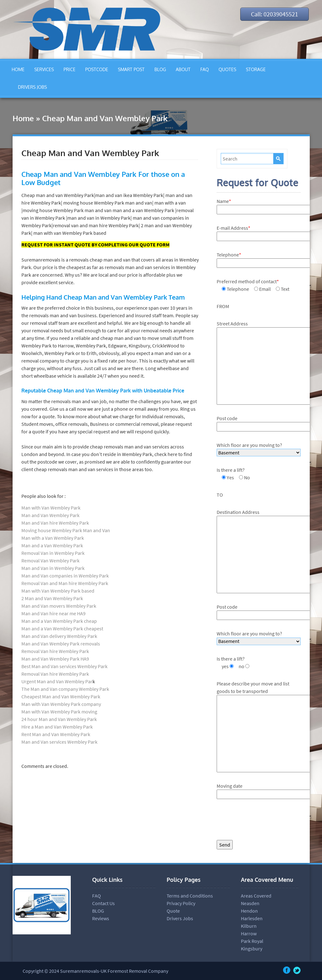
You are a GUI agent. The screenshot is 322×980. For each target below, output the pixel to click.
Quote (173, 911)
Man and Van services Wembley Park (59, 742)
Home (23, 118)
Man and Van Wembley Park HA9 (55, 659)
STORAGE (256, 69)
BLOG (160, 69)
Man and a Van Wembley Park (52, 545)
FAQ (205, 69)
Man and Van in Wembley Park (53, 568)
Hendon (249, 911)
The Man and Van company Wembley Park (65, 689)
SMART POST (131, 69)
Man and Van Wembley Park (50, 515)
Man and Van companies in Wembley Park (65, 576)
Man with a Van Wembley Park (53, 538)
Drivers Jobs (180, 918)
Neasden (250, 903)
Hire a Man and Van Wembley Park (57, 727)
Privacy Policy (181, 903)
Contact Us (103, 903)
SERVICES (44, 69)
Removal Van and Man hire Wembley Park (65, 583)
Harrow (249, 933)
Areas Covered (256, 896)
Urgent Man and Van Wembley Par (57, 681)
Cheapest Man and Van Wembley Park (61, 696)
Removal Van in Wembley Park (53, 553)
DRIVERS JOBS (32, 87)
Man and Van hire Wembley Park (55, 523)
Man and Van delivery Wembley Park (59, 636)
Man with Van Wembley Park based (58, 591)
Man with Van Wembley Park (51, 508)
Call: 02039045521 (274, 14)
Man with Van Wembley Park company (61, 704)
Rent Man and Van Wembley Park (56, 734)
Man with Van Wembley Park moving (59, 712)
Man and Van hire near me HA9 (53, 613)
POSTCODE (97, 69)
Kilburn (249, 926)
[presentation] (264, 821)
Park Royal (252, 941)
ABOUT (183, 69)
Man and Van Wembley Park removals (61, 644)
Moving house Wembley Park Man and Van (66, 530)
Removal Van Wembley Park (50, 560)
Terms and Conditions (190, 896)
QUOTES (227, 69)
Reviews (101, 918)
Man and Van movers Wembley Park (59, 606)
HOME (18, 69)
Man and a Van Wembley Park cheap (59, 621)
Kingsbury (252, 949)
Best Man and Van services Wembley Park (64, 666)
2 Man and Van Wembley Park (52, 598)
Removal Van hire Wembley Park (55, 651)
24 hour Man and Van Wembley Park (59, 719)
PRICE (69, 69)
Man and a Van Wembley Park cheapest (62, 628)
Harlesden (252, 918)
